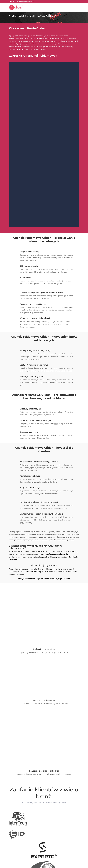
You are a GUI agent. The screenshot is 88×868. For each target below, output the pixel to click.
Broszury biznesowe (29, 432)
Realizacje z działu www (44, 645)
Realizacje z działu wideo (44, 594)
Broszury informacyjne (30, 409)
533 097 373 (14, 2)
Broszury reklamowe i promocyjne (36, 420)
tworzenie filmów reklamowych (50, 38)
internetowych (14, 38)
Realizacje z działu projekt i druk (44, 660)
